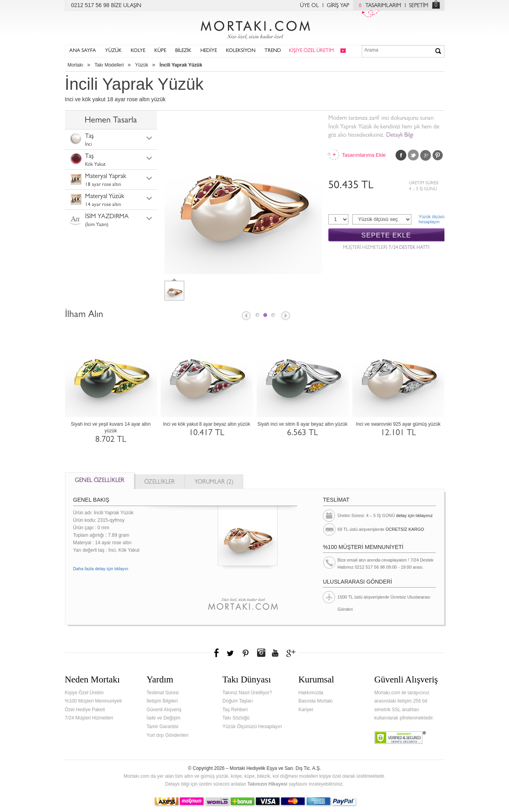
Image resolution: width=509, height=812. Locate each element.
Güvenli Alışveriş (164, 710)
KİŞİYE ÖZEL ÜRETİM (311, 51)
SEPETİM (419, 6)
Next (286, 316)
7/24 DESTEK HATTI (409, 248)
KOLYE (138, 51)
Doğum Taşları (238, 701)
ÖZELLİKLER (159, 483)
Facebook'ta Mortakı (217, 653)
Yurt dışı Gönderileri (167, 735)
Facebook (401, 155)
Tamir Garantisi (162, 727)
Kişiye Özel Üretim (84, 693)
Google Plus (426, 155)
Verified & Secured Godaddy (400, 738)
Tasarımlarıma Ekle (364, 155)
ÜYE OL (309, 6)
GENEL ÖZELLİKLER (100, 481)
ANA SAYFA (83, 51)
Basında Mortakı (316, 701)
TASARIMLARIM (378, 6)
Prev (246, 316)
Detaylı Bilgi (400, 136)
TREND (273, 51)
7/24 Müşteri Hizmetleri (89, 718)
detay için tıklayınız (414, 515)
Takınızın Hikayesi (267, 784)
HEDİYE (209, 51)
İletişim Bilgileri (162, 701)
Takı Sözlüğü (236, 718)
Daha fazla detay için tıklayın (101, 569)
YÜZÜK (113, 51)
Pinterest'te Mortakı (245, 653)
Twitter (413, 155)
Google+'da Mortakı (292, 653)
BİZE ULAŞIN (126, 6)
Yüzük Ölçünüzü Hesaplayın (252, 727)
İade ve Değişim (163, 718)
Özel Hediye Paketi (85, 710)
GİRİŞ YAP (338, 6)
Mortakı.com (255, 28)
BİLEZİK (183, 51)
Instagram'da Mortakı (261, 653)
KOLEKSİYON (241, 51)
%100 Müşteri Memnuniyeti (93, 701)
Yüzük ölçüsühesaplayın (432, 219)
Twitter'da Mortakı (231, 653)
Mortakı (76, 65)
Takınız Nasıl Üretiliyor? (247, 693)
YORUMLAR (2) (214, 483)
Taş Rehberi (235, 710)
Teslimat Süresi (162, 693)
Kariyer (306, 710)
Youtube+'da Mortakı (275, 653)
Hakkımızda (311, 693)
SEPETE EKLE (386, 235)
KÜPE (160, 51)
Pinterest (438, 155)
